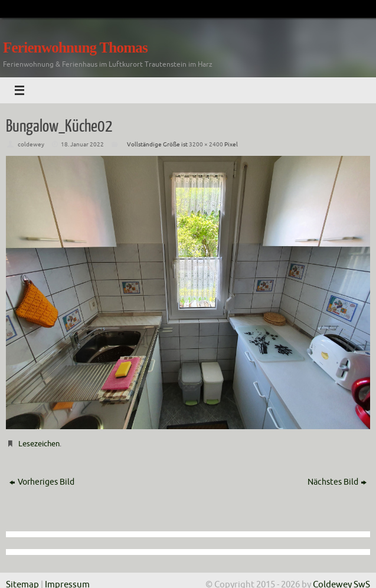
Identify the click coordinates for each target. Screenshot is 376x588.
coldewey (31, 144)
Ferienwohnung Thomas (75, 48)
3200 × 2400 (206, 144)
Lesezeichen (39, 444)
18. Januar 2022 (82, 144)
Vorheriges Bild (42, 482)
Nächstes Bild (337, 482)
